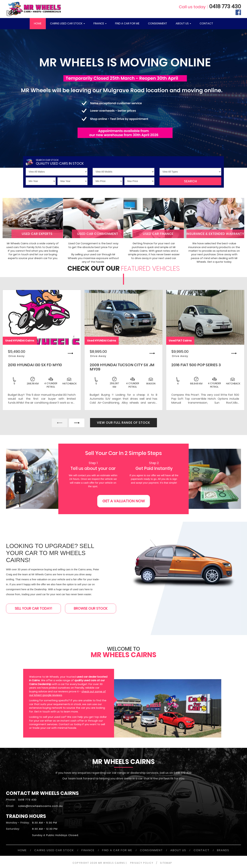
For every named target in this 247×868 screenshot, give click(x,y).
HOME (38, 23)
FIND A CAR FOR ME (127, 23)
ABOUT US (183, 23)
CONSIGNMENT (158, 23)
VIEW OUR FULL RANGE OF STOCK (123, 423)
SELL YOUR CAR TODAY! (33, 608)
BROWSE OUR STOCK (91, 608)
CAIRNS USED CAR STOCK (67, 23)
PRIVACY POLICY (142, 863)
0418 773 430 (225, 7)
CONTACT (206, 23)
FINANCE (100, 23)
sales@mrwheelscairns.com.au (40, 806)
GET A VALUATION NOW (124, 501)
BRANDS (223, 850)
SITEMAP (166, 863)
